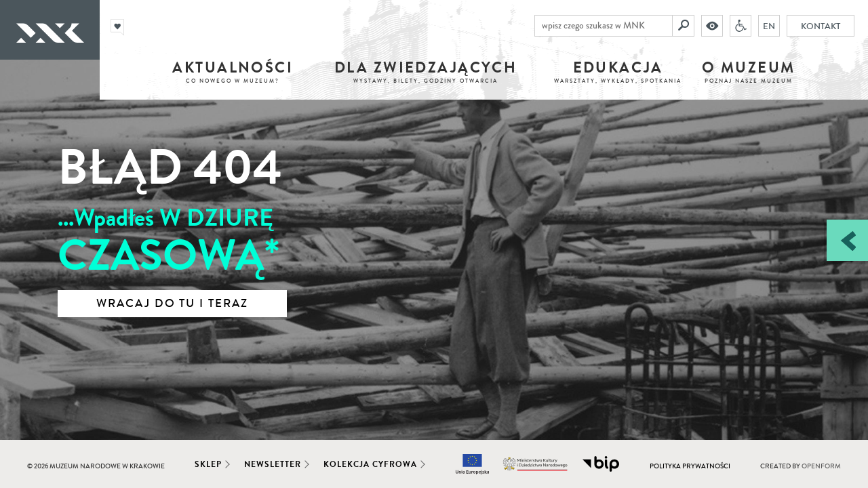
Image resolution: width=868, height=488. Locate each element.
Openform (821, 466)
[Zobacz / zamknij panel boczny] (847, 240)
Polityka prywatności (690, 466)
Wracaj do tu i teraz (172, 304)
